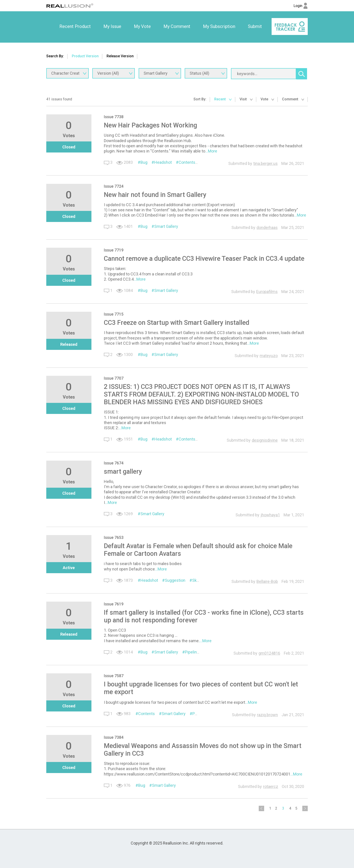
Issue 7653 (114, 537)
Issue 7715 (114, 314)
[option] (75, 27)
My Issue (112, 26)
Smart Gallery (166, 226)
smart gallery (123, 471)
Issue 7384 (114, 737)
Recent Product (75, 26)
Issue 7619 (114, 604)
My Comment (177, 26)
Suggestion (175, 580)
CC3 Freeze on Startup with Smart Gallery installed (177, 323)
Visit (246, 99)
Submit (255, 26)
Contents (187, 162)
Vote (267, 99)
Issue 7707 (114, 378)
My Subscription (219, 26)
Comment (293, 99)
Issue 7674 (114, 463)
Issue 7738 (114, 117)
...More (211, 151)
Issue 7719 (114, 250)
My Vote (142, 26)
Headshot (163, 162)
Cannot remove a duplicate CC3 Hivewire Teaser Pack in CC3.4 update (204, 259)
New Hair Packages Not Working (150, 125)
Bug (144, 162)
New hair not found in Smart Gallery (155, 195)
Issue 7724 (114, 186)
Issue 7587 (114, 676)
